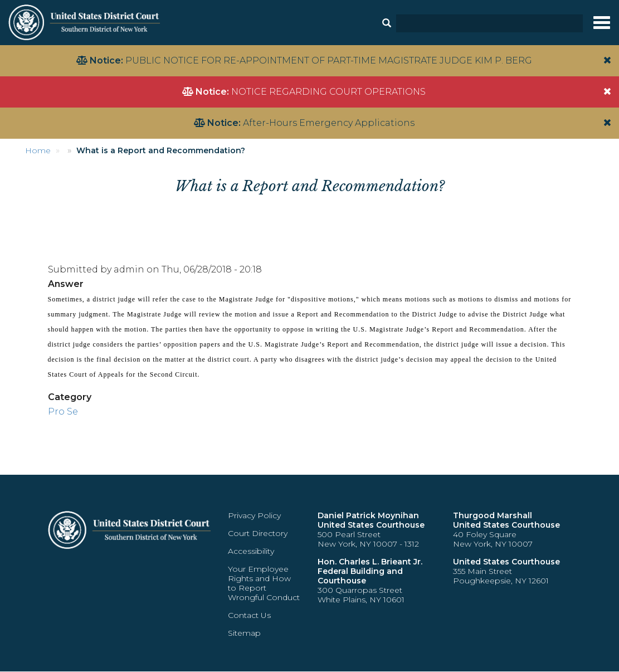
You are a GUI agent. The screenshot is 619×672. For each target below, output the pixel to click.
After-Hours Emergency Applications (329, 123)
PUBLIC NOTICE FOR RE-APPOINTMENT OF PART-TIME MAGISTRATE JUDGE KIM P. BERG (329, 60)
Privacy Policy (254, 515)
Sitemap (244, 633)
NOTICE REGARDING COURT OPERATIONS (328, 92)
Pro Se (63, 412)
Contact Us (249, 615)
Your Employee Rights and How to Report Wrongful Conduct (264, 583)
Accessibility (251, 551)
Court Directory (258, 533)
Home (38, 150)
